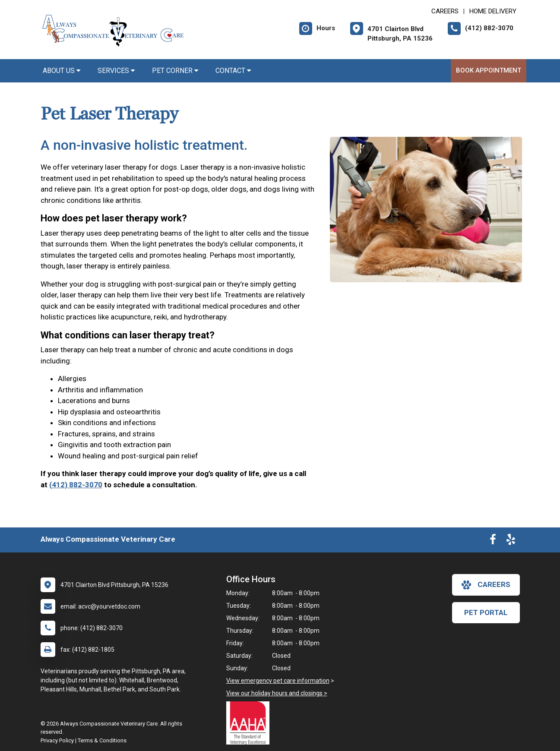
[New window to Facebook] (493, 541)
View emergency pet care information (278, 681)
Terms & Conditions (102, 740)
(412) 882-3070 (76, 485)
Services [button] (116, 71)
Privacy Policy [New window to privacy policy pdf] (57, 740)
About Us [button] (62, 71)
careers (486, 585)
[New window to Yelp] (511, 541)
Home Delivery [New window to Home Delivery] (493, 11)
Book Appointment (489, 70)
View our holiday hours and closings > (277, 693)
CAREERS (445, 11)
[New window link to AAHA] (250, 723)
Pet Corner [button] (175, 71)
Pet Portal (486, 612)
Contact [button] (233, 71)
